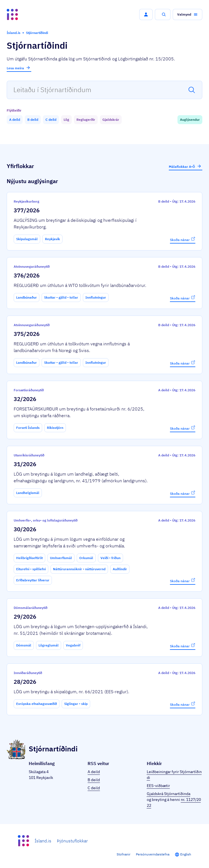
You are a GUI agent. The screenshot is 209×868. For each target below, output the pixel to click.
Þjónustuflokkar (72, 841)
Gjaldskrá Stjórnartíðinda (169, 794)
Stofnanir (123, 854)
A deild (94, 772)
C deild (94, 788)
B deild (94, 780)
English (186, 854)
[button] (146, 14)
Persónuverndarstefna (153, 854)
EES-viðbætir (158, 786)
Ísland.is (43, 841)
